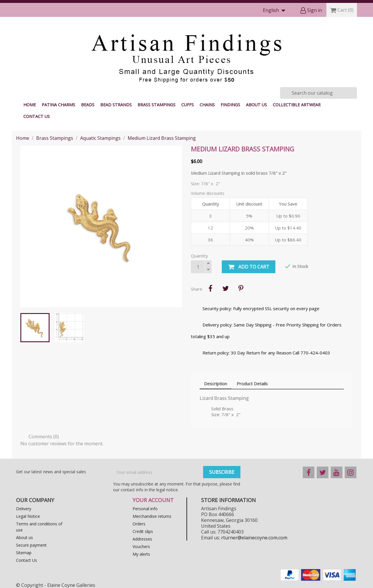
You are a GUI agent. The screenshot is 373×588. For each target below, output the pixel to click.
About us (256, 105)
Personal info (145, 509)
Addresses (142, 539)
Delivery (24, 509)
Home (30, 105)
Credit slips (143, 531)
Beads (88, 105)
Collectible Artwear (297, 105)
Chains (207, 105)
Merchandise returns (152, 516)
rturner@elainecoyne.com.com (254, 538)
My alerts (141, 554)
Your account (153, 500)
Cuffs (188, 105)
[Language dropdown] (275, 11)
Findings (230, 105)
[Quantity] (198, 267)
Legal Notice (28, 516)
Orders (139, 524)
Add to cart (249, 267)
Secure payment (31, 545)
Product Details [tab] (252, 384)
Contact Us (37, 116)
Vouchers (141, 546)
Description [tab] (215, 384)
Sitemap (24, 553)
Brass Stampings (156, 105)
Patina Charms (58, 105)
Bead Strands (116, 105)
